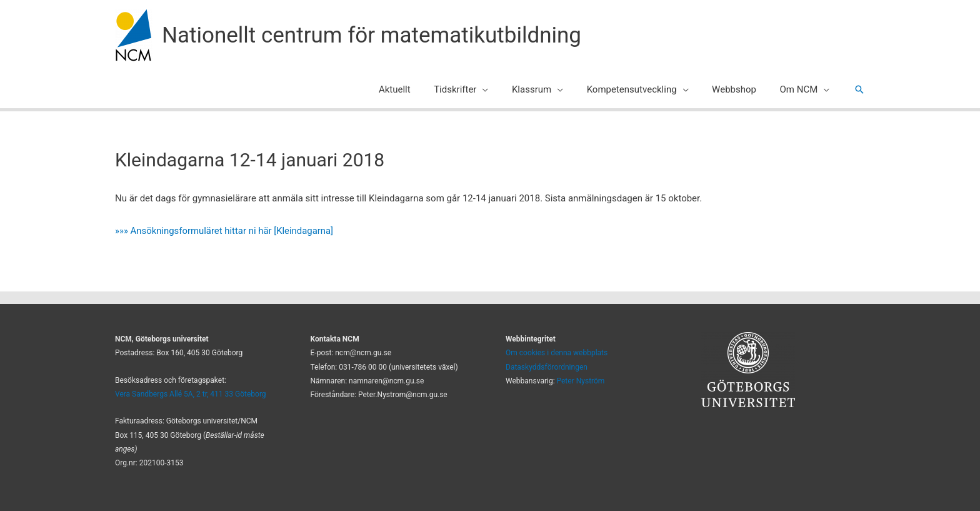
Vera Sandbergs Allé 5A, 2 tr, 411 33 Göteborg (191, 394)
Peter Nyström (581, 381)
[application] (503, 89)
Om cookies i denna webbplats (557, 353)
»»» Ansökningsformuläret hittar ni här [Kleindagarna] (225, 231)
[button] (859, 89)
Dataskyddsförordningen (547, 367)
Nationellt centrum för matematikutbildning (372, 35)
